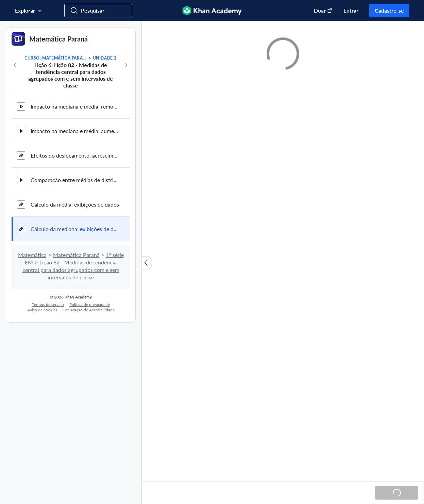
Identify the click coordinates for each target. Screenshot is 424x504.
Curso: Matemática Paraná (56, 58)
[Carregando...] (397, 493)
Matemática (32, 255)
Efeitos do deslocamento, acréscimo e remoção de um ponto (75, 155)
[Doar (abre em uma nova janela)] (320, 11)
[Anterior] (15, 65)
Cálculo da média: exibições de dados (75, 204)
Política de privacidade (90, 304)
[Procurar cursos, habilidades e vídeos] (98, 11)
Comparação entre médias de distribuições (75, 180)
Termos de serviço (48, 304)
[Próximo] (126, 65)
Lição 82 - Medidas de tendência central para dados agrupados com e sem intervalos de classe (71, 270)
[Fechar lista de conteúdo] (147, 263)
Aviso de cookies (42, 310)
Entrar (351, 10)
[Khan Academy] (212, 11)
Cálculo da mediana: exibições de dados (75, 229)
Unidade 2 (105, 58)
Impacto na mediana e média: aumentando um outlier (75, 131)
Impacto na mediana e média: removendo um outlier (75, 106)
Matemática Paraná (76, 255)
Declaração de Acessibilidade (89, 310)
